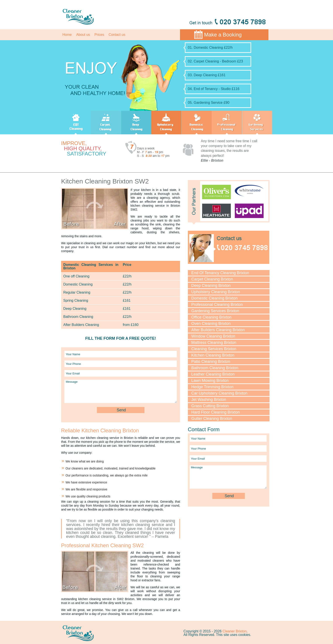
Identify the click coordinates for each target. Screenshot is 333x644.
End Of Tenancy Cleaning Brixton (220, 273)
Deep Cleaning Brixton (211, 286)
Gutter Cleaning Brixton (212, 419)
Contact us (117, 35)
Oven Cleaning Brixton (211, 324)
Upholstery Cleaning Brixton (216, 292)
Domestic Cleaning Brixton (215, 298)
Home (67, 35)
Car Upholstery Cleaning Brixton (219, 393)
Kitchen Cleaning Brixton (213, 355)
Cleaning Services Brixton (214, 349)
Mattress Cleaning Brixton (214, 343)
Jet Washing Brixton (209, 400)
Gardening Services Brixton (215, 311)
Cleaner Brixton (235, 631)
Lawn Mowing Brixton (210, 381)
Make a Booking (223, 35)
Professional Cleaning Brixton (217, 305)
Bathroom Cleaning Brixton (215, 368)
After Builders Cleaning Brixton (218, 330)
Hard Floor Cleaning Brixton (216, 412)
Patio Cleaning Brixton (211, 362)
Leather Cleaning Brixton (213, 374)
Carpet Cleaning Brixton (212, 279)
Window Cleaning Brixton (213, 336)
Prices (99, 35)
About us (83, 35)
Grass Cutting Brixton (210, 406)
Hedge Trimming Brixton (212, 387)
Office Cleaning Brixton (211, 317)
